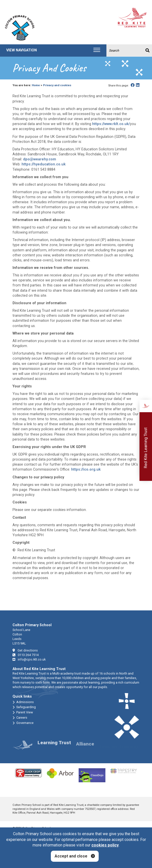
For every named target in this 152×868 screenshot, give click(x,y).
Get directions (25, 650)
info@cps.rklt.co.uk (29, 659)
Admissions (23, 702)
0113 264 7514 (26, 655)
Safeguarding (24, 707)
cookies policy (105, 845)
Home (36, 85)
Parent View (23, 712)
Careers (20, 718)
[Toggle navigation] (97, 50)
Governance (23, 723)
